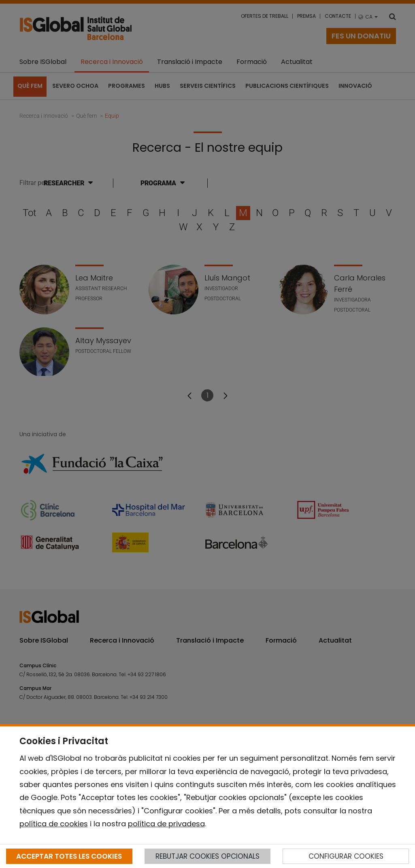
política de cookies (54, 824)
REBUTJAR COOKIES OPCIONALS (207, 856)
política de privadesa (166, 824)
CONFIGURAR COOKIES (346, 856)
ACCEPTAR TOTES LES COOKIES (69, 856)
